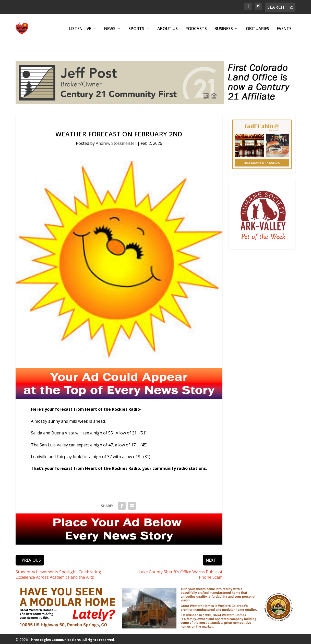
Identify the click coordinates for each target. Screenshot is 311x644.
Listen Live (80, 28)
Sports (136, 28)
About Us (168, 28)
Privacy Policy (204, 638)
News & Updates (106, 638)
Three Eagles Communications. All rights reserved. (72, 631)
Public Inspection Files (237, 638)
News (110, 28)
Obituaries (258, 28)
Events (284, 28)
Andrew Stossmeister (116, 135)
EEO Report (269, 638)
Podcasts (196, 28)
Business (224, 28)
